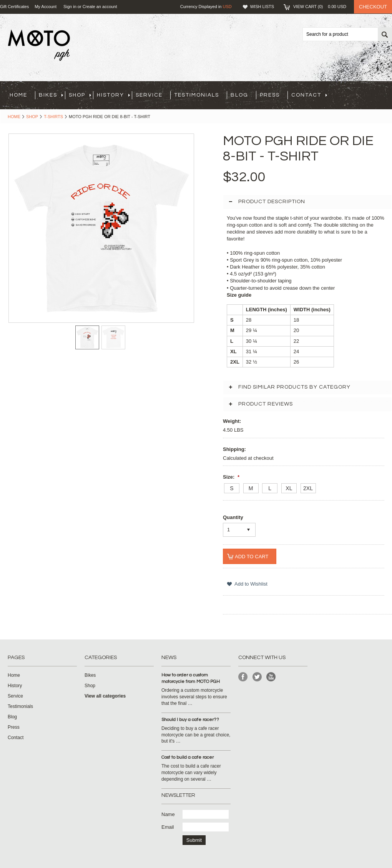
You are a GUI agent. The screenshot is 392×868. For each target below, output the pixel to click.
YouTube (271, 677)
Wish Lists (262, 7)
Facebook (243, 677)
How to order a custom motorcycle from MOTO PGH (191, 678)
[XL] (289, 488)
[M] (251, 488)
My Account (46, 7)
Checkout (373, 7)
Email (168, 827)
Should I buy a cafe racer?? (190, 720)
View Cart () (320, 7)
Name (168, 814)
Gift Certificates (14, 7)
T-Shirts (53, 117)
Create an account (100, 7)
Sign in (70, 7)
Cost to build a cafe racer (188, 757)
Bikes (51, 95)
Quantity (233, 517)
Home (14, 117)
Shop (80, 95)
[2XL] (308, 488)
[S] (232, 488)
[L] (270, 488)
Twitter (257, 677)
